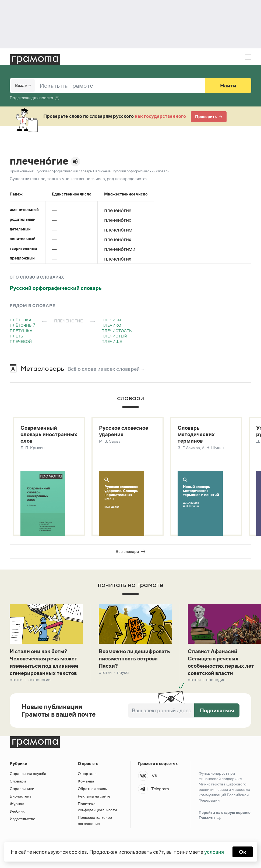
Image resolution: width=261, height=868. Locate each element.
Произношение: (22, 171)
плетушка (21, 331)
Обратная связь (92, 789)
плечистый (114, 336)
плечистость (117, 331)
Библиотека (21, 796)
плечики (111, 320)
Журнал (17, 804)
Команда (86, 781)
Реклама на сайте (94, 796)
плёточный (23, 325)
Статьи (16, 680)
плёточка (21, 320)
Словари (18, 781)
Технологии (39, 680)
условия (214, 852)
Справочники (22, 789)
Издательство (22, 819)
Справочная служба (28, 773)
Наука (123, 672)
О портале (87, 773)
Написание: (102, 171)
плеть (16, 336)
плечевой (21, 341)
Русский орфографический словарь (56, 288)
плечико (111, 325)
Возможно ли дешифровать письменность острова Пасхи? (134, 659)
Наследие (216, 680)
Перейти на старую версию (225, 816)
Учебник (17, 811)
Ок (243, 852)
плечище (112, 341)
